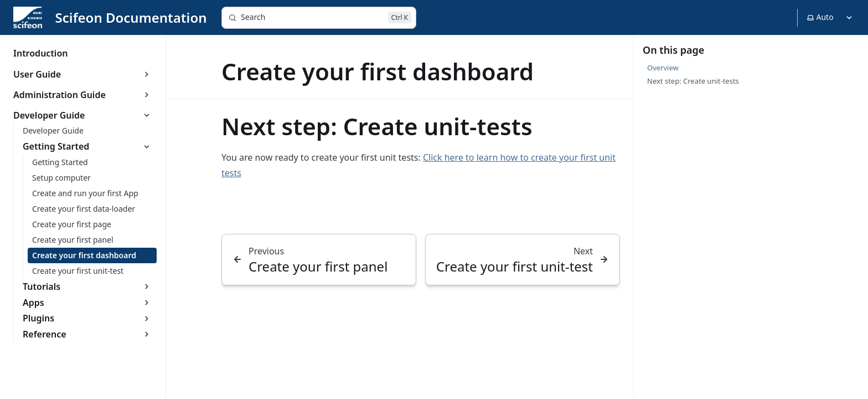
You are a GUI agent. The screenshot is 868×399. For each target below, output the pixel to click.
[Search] (319, 18)
